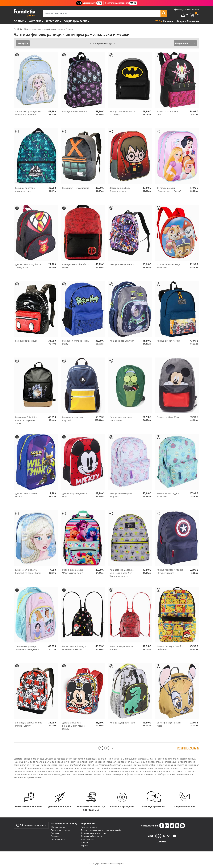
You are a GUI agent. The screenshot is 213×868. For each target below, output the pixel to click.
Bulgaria (84, 845)
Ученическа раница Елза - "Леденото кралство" (29, 113)
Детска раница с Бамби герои (169, 724)
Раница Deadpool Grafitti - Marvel (75, 266)
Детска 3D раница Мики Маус (75, 495)
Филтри (22, 43)
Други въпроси (58, 839)
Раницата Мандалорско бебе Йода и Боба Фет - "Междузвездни (122, 573)
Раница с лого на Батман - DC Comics (123, 113)
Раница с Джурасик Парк (122, 723)
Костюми (35, 21)
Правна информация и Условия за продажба (101, 830)
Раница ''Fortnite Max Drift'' (167, 113)
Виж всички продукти (188, 748)
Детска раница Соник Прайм (26, 495)
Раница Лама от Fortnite (75, 112)
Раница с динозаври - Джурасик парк (26, 189)
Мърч (27, 29)
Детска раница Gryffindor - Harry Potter (28, 266)
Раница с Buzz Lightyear (122, 341)
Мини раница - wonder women (121, 648)
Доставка (55, 833)
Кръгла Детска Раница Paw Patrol (168, 266)
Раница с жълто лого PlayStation (73, 419)
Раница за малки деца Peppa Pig (121, 495)
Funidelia (18, 29)
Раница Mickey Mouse (26, 341)
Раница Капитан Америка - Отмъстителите (170, 571)
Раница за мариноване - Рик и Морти (122, 419)
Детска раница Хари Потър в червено (120, 189)
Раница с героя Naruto (168, 341)
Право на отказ (87, 839)
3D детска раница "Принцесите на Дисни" (169, 189)
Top (158, 21)
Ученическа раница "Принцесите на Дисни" (28, 648)
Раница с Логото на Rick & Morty (76, 342)
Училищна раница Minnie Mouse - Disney (29, 724)
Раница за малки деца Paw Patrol (168, 495)
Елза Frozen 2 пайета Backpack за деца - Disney (28, 571)
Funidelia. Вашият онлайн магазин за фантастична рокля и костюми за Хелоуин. (24, 13)
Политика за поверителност (93, 833)
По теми (19, 21)
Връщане (55, 836)
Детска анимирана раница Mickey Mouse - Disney (74, 726)
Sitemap (84, 842)
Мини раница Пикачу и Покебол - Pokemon (74, 648)
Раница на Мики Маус (168, 417)
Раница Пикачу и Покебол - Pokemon (170, 648)
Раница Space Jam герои (122, 264)
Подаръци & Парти (75, 21)
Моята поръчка (58, 827)
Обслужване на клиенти (31, 825)
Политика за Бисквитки (91, 836)
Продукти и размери (60, 830)
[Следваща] (113, 748)
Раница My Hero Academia (76, 188)
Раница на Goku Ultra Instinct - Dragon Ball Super (26, 420)
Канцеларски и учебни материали (48, 29)
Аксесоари (52, 21)
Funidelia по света (89, 827)
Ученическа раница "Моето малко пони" (73, 571)
